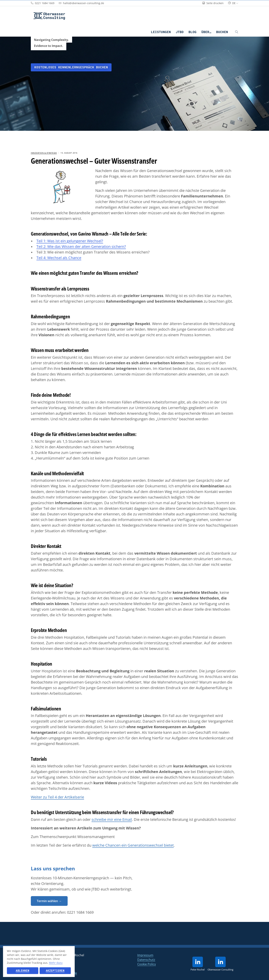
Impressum (145, 955)
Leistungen (161, 32)
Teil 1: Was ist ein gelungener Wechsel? (70, 241)
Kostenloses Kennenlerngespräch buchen (71, 67)
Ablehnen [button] (23, 971)
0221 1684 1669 (80, 912)
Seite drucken (213, 3)
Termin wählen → (49, 901)
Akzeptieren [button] (55, 971)
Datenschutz (146, 960)
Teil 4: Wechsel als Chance (59, 258)
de (233, 3)
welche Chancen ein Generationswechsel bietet (133, 845)
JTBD (180, 32)
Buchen (222, 32)
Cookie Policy (147, 964)
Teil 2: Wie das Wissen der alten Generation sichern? (81, 246)
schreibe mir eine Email (112, 819)
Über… (206, 32)
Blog (193, 32)
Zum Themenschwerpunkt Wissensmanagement (73, 837)
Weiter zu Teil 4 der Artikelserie (57, 797)
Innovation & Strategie (44, 153)
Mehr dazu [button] (56, 963)
